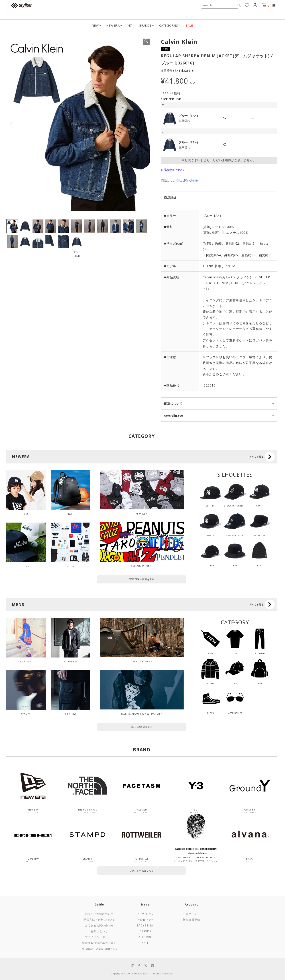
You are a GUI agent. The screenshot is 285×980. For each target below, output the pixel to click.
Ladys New (145, 925)
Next (144, 125)
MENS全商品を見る (142, 727)
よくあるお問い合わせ (99, 925)
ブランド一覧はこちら (142, 870)
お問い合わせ (99, 931)
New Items (145, 914)
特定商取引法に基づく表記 (99, 943)
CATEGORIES (169, 25)
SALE (189, 25)
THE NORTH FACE (141, 662)
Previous (12, 125)
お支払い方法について (99, 914)
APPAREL (140, 514)
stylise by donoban (21, 5)
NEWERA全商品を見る (142, 579)
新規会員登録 (191, 920)
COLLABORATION (141, 566)
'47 (130, 25)
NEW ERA (113, 25)
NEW (95, 25)
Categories (145, 937)
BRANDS (146, 25)
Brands (145, 931)
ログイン (191, 914)
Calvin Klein (179, 42)
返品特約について (173, 170)
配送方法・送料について (99, 920)
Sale (145, 943)
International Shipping (99, 949)
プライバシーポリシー (99, 937)
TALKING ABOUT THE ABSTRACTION (140, 714)
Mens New (145, 920)
